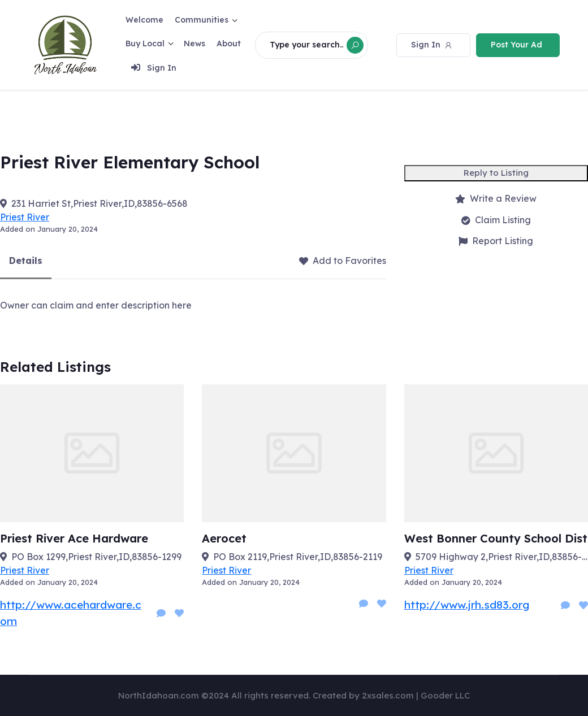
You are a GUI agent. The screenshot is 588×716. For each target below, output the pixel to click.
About (229, 44)
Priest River (25, 219)
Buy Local (145, 44)
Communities (202, 20)
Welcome (144, 20)
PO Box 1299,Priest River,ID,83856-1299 (96, 559)
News (194, 44)
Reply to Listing (496, 175)
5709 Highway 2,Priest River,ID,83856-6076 (502, 559)
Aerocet (224, 541)
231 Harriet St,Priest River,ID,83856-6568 (100, 206)
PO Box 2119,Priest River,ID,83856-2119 (298, 559)
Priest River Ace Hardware (74, 541)
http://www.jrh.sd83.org (467, 607)
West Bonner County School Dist (496, 541)
